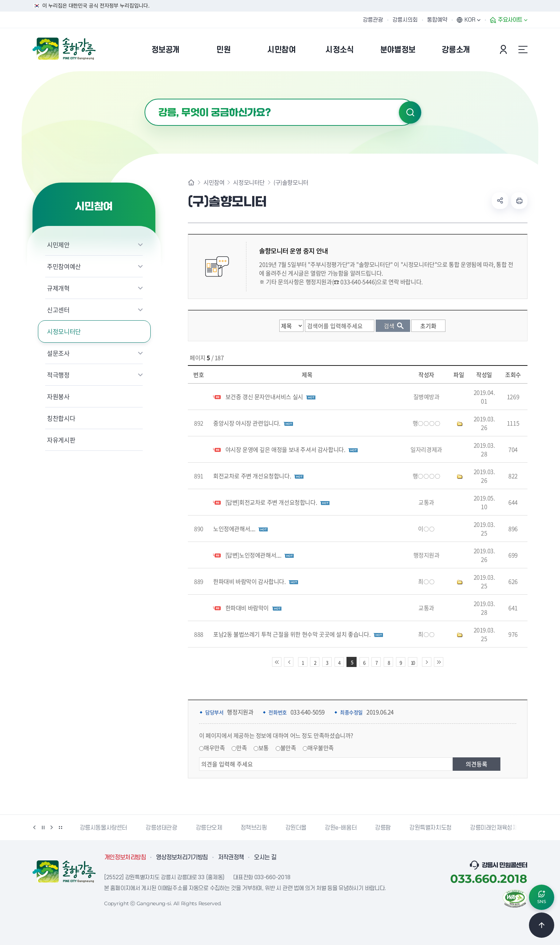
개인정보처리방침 (125, 858)
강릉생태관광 (161, 828)
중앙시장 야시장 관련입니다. (247, 423)
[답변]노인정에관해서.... (253, 555)
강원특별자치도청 (430, 828)
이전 (34, 828)
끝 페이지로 (439, 662)
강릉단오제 (209, 828)
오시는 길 (265, 858)
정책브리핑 (254, 828)
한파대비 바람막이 (247, 608)
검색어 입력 (145, 99)
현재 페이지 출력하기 (519, 201)
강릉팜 (383, 828)
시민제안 (58, 245)
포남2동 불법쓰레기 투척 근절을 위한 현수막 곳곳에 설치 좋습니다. (292, 634)
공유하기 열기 (500, 201)
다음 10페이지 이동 (427, 662)
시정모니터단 (64, 331)
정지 (43, 828)
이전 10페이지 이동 (289, 662)
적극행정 (58, 375)
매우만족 (214, 748)
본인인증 (504, 50)
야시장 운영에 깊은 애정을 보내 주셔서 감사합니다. (285, 449)
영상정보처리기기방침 (182, 858)
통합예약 (437, 20)
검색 (410, 112)
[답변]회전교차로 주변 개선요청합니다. (271, 502)
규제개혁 (58, 288)
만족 (242, 748)
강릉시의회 (405, 20)
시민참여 (214, 182)
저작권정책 (231, 858)
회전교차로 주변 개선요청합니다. (252, 476)
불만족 (288, 748)
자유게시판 (61, 440)
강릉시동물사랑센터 (104, 828)
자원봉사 (58, 396)
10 (413, 662)
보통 (264, 748)
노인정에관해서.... (234, 529)
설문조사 (58, 353)
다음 (52, 828)
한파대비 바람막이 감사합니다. (249, 581)
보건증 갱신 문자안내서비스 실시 (264, 397)
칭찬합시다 (61, 418)
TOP (542, 925)
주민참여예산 (64, 266)
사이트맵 (523, 50)
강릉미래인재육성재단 (496, 828)
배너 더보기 (60, 828)
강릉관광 (373, 20)
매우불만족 (321, 748)
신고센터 (58, 310)
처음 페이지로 (277, 662)
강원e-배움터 (341, 828)
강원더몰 (296, 828)
